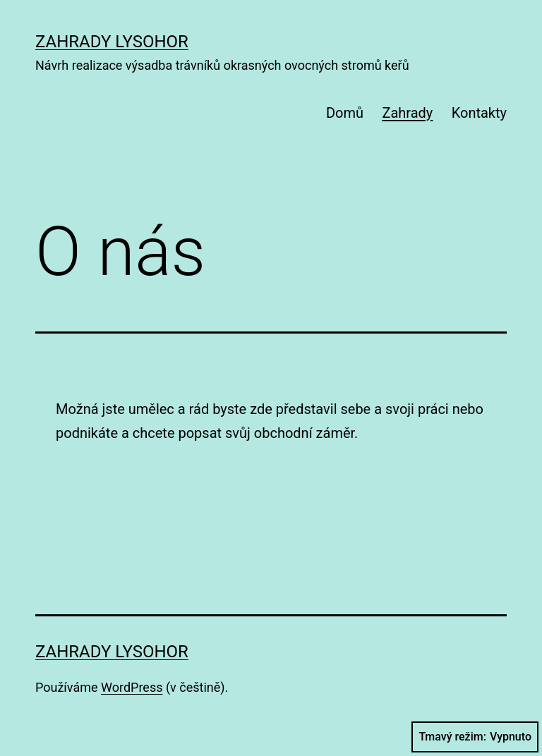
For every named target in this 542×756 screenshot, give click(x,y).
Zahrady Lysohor (112, 42)
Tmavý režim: (475, 737)
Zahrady (407, 113)
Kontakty (479, 113)
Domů (345, 113)
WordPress (132, 687)
